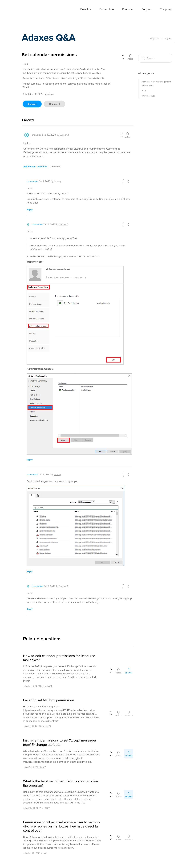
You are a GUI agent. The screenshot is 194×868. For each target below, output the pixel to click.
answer (32, 104)
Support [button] (147, 9)
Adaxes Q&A (49, 38)
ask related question (35, 167)
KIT (44, 767)
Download (86, 9)
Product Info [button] (107, 9)
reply (30, 210)
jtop (45, 853)
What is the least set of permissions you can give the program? (60, 783)
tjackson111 (48, 686)
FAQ (144, 91)
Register (154, 39)
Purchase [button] (128, 9)
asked (26, 94)
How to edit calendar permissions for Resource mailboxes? (59, 658)
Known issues (149, 96)
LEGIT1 (47, 808)
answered (37, 135)
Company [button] (165, 9)
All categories (146, 73)
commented (32, 181)
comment (55, 104)
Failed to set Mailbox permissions (49, 700)
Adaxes (30, 9)
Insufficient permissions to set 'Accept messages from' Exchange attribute (60, 743)
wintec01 (47, 726)
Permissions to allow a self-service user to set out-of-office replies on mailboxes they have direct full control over (61, 826)
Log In (167, 39)
